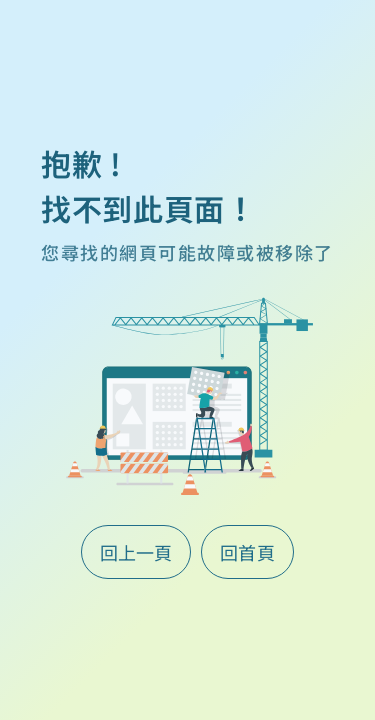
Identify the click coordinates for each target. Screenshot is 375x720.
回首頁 (248, 552)
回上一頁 (136, 552)
